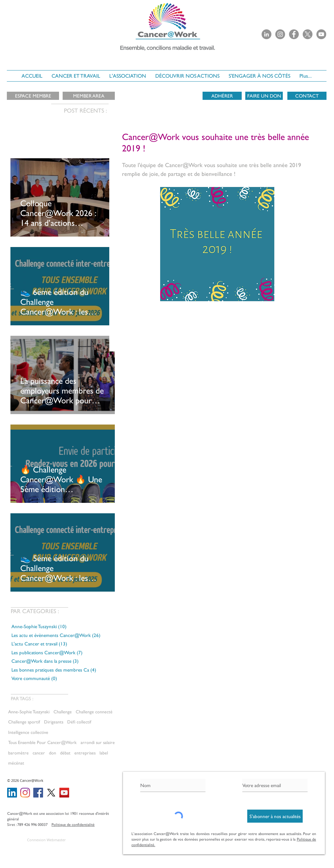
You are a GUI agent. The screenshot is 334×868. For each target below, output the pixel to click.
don (53, 753)
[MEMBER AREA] (89, 96)
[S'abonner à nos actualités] (275, 816)
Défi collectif (79, 722)
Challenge (63, 712)
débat (65, 753)
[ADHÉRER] (222, 96)
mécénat (16, 763)
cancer (39, 753)
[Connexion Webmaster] (46, 840)
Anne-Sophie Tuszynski (29, 712)
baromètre (18, 753)
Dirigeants (54, 722)
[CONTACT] (307, 96)
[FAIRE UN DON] (264, 96)
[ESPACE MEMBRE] (33, 96)
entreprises (85, 753)
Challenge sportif (24, 722)
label (104, 753)
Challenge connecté (94, 712)
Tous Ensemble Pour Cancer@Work (42, 742)
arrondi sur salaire (98, 742)
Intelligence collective (28, 732)
